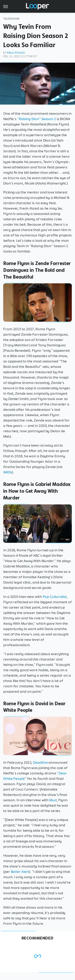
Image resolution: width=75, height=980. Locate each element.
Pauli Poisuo (16, 53)
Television (11, 19)
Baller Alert (20, 872)
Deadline (40, 762)
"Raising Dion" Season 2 (37, 119)
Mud (53, 800)
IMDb (7, 472)
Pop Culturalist (55, 597)
